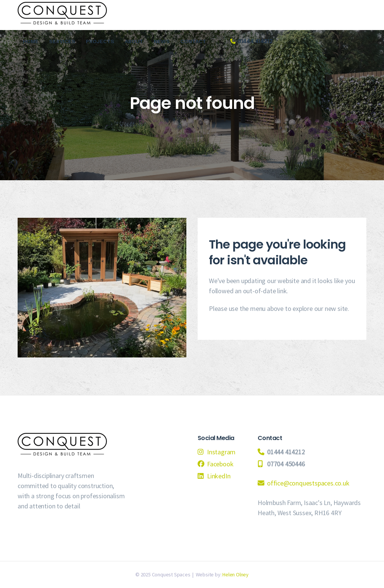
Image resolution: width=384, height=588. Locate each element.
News (162, 41)
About (134, 41)
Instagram (221, 452)
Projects (100, 41)
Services (62, 41)
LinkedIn (219, 476)
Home (31, 41)
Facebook (220, 464)
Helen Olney (235, 574)
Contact (193, 41)
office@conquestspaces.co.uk (308, 483)
